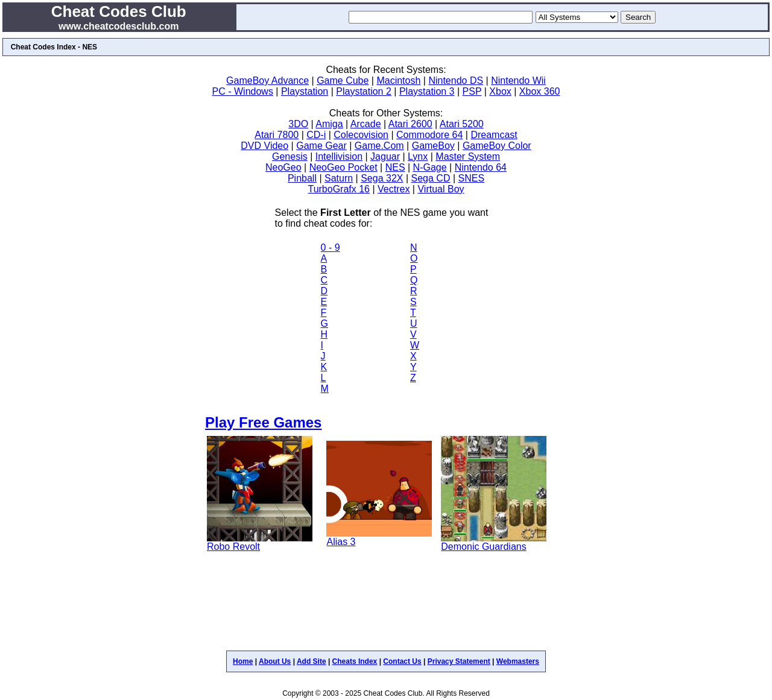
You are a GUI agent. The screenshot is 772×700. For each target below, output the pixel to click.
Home (243, 661)
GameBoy (433, 146)
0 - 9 (331, 248)
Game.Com (379, 146)
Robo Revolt (233, 547)
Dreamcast (494, 135)
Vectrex (394, 189)
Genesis (290, 156)
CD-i (316, 135)
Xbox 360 (540, 91)
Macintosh (398, 80)
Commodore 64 (429, 135)
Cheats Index (355, 661)
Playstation (305, 91)
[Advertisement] (386, 607)
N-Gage (430, 167)
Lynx (418, 156)
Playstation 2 (364, 91)
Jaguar (385, 156)
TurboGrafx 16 (339, 189)
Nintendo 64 (481, 167)
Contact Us (402, 661)
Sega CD (431, 178)
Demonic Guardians (483, 547)
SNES (471, 178)
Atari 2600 (410, 124)
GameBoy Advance (267, 80)
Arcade (366, 124)
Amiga (329, 124)
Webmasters (518, 661)
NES (395, 167)
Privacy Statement (459, 661)
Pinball (302, 178)
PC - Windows (243, 91)
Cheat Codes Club (119, 11)
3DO (298, 124)
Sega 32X (382, 178)
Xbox (500, 91)
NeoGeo (283, 167)
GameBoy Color (497, 146)
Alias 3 (341, 542)
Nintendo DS (456, 80)
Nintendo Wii (518, 80)
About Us (275, 661)
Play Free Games (263, 422)
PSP (472, 91)
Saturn (339, 178)
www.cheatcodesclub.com (119, 26)
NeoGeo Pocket (343, 167)
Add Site (312, 661)
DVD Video (264, 146)
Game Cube (343, 80)
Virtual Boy (441, 189)
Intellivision (339, 156)
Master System (468, 156)
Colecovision (361, 135)
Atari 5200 (462, 124)
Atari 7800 (277, 135)
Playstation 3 (427, 91)
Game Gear (321, 146)
